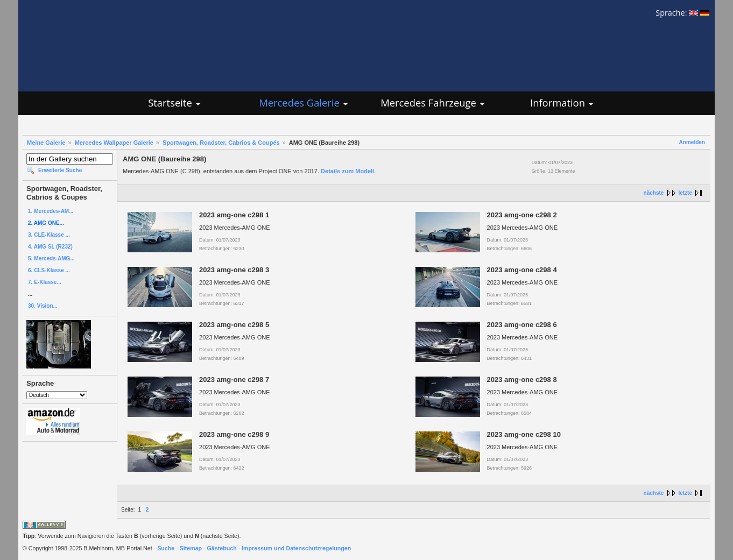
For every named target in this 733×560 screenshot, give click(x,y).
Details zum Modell (347, 171)
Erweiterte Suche (60, 170)
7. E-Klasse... (45, 282)
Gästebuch (222, 548)
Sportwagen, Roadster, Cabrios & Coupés (221, 143)
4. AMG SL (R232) (50, 247)
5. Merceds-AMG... (51, 258)
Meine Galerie (46, 143)
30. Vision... (43, 306)
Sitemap (191, 548)
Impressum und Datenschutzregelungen (296, 548)
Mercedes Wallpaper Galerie (114, 143)
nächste (654, 193)
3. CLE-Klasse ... (49, 235)
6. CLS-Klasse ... (49, 270)
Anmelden (692, 142)
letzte (685, 193)
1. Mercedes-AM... (51, 211)
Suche (166, 548)
